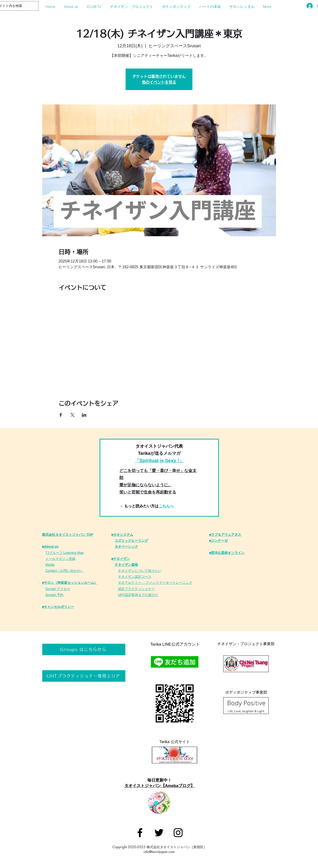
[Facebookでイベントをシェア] (61, 415)
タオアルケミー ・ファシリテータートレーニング (155, 583)
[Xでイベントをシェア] (72, 415)
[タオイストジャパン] (140, 833)
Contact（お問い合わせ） (64, 571)
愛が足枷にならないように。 (146, 485)
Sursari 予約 (54, 595)
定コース (145, 577)
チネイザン (126, 577)
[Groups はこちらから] (84, 649)
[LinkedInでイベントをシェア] (84, 415)
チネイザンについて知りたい (140, 571)
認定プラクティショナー (136, 589)
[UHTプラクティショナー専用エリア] (84, 676)
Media (50, 565)
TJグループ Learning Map (65, 553)
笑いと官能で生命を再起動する (148, 492)
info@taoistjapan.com (159, 852)
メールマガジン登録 (60, 559)
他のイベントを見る (159, 82)
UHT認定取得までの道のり (138, 595)
